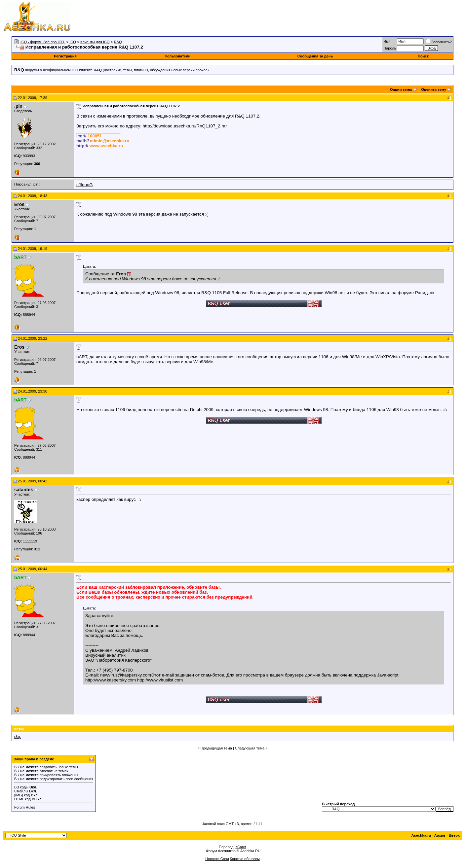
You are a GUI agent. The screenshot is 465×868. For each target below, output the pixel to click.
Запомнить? (439, 42)
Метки (19, 729)
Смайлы (21, 791)
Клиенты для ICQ (95, 42)
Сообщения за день (315, 56)
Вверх (454, 835)
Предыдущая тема (216, 748)
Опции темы (401, 89)
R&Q (118, 42)
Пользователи (177, 56)
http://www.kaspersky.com (111, 680)
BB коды (21, 787)
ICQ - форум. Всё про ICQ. (43, 42)
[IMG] (19, 795)
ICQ (73, 42)
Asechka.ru (421, 835)
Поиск (423, 56)
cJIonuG (85, 185)
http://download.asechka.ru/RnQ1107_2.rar (185, 126)
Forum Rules (25, 807)
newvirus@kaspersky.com (126, 675)
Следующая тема (250, 748)
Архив (440, 835)
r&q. (18, 737)
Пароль (390, 48)
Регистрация (65, 56)
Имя (387, 41)
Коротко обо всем (245, 859)
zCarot (241, 847)
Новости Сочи (217, 859)
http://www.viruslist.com (160, 680)
